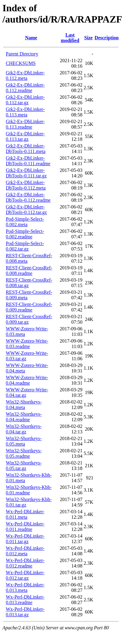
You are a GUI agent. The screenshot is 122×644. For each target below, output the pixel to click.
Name (31, 38)
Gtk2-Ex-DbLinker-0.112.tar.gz (25, 100)
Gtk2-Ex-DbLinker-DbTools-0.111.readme (28, 161)
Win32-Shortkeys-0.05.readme (24, 453)
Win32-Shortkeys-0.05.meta (24, 441)
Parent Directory (22, 54)
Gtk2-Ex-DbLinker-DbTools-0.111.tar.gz (26, 173)
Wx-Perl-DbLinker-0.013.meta (25, 587)
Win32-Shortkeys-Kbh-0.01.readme (29, 490)
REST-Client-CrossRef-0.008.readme (29, 270)
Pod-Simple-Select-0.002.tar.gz (25, 246)
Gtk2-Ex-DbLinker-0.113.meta (25, 112)
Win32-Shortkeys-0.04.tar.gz (24, 429)
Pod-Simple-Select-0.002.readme (25, 234)
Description (107, 38)
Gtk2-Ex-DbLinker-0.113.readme (25, 124)
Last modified (70, 38)
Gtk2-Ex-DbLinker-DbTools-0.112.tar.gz (26, 210)
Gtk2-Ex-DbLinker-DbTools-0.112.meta (26, 185)
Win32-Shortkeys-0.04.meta (24, 405)
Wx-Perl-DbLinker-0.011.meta (25, 514)
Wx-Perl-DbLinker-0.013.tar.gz (25, 612)
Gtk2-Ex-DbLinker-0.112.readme (25, 88)
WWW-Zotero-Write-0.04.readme (27, 380)
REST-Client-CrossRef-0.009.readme (29, 307)
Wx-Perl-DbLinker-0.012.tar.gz (25, 575)
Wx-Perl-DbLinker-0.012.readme (25, 563)
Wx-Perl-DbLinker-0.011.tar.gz (25, 539)
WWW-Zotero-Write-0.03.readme (27, 344)
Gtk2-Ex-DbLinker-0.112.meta (25, 75)
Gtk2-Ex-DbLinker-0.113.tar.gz (25, 136)
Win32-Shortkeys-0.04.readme (24, 417)
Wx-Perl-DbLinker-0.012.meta (25, 551)
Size (88, 38)
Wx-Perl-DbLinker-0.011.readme (25, 527)
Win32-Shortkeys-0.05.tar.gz (24, 466)
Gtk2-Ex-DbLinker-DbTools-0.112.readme (28, 197)
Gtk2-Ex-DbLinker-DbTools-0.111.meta (26, 149)
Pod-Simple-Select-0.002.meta (25, 222)
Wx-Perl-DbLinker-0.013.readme (25, 600)
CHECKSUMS (21, 63)
